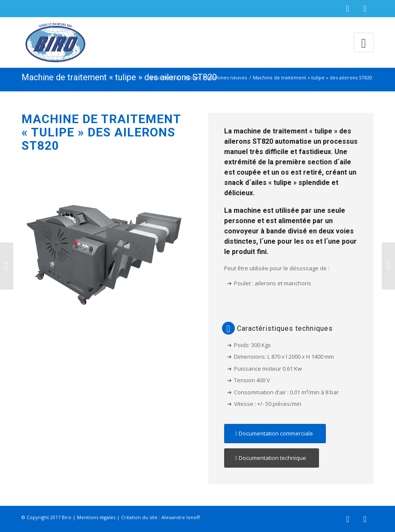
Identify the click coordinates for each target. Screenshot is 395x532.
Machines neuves (227, 77)
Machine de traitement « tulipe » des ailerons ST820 (119, 77)
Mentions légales (96, 517)
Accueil (193, 77)
